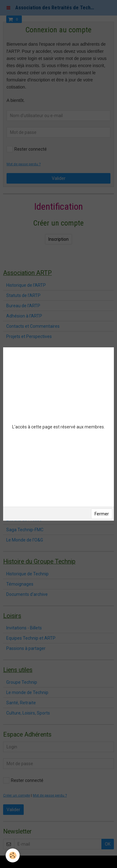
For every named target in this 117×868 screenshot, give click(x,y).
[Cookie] (13, 855)
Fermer (102, 514)
